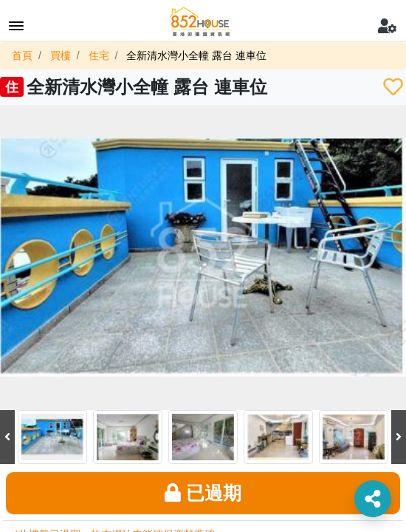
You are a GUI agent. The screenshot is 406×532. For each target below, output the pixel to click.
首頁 (22, 55)
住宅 (99, 55)
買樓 (61, 55)
